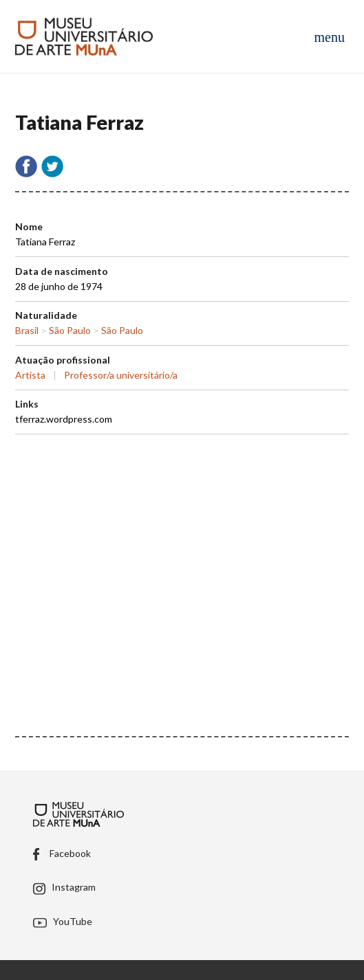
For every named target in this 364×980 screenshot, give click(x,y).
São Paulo (70, 330)
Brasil (27, 330)
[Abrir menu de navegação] (329, 37)
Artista (30, 375)
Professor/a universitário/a (121, 375)
